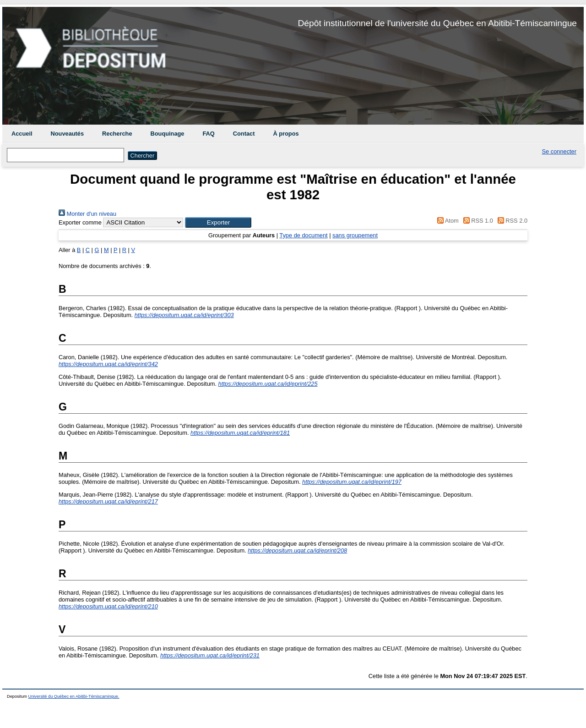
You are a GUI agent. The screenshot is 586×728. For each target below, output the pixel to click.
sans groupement (355, 235)
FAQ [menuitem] (208, 134)
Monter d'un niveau (87, 214)
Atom (447, 221)
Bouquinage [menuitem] (168, 134)
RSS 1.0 (477, 221)
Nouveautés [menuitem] (68, 134)
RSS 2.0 (511, 221)
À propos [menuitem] (286, 134)
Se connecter (559, 151)
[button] (218, 222)
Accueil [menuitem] (22, 134)
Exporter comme (80, 222)
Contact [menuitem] (244, 134)
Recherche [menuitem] (117, 134)
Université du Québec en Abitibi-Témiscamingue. (74, 696)
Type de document (303, 235)
